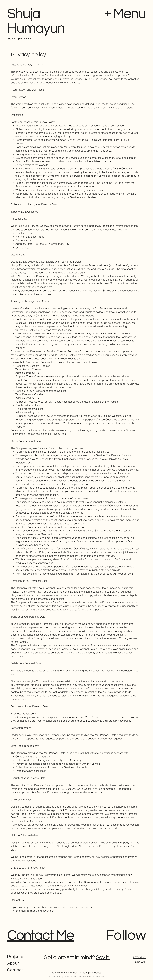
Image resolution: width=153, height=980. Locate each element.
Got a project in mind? (69, 957)
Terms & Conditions (72, 977)
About (13, 963)
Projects (15, 957)
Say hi (103, 957)
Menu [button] (129, 14)
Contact (15, 970)
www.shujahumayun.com (88, 190)
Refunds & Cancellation (94, 977)
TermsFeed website (65, 358)
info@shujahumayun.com (41, 911)
